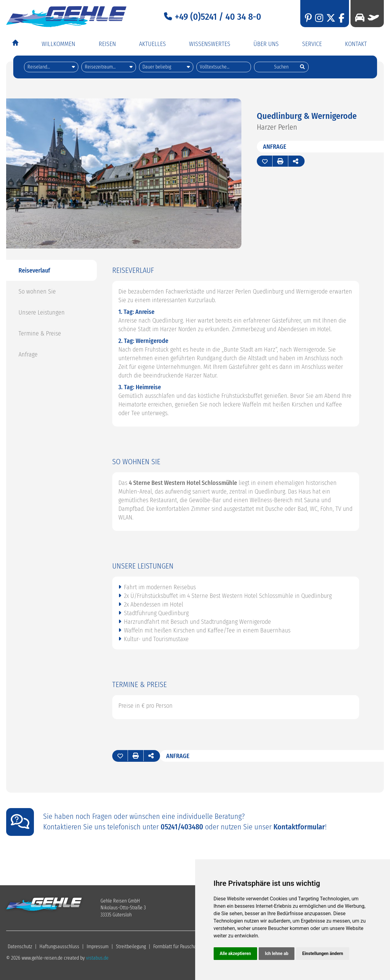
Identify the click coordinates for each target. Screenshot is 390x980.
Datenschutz (20, 946)
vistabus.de (97, 958)
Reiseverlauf (34, 270)
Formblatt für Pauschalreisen (182, 946)
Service (312, 44)
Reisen (107, 44)
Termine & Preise (40, 333)
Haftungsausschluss (59, 946)
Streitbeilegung (131, 946)
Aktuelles (152, 44)
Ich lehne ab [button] (277, 953)
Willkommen (58, 44)
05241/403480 (182, 827)
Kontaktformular (299, 827)
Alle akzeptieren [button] (236, 953)
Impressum (98, 946)
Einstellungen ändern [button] (323, 953)
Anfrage (275, 146)
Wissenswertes (210, 44)
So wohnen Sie (37, 291)
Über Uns (266, 44)
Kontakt (356, 44)
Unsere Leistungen (42, 312)
